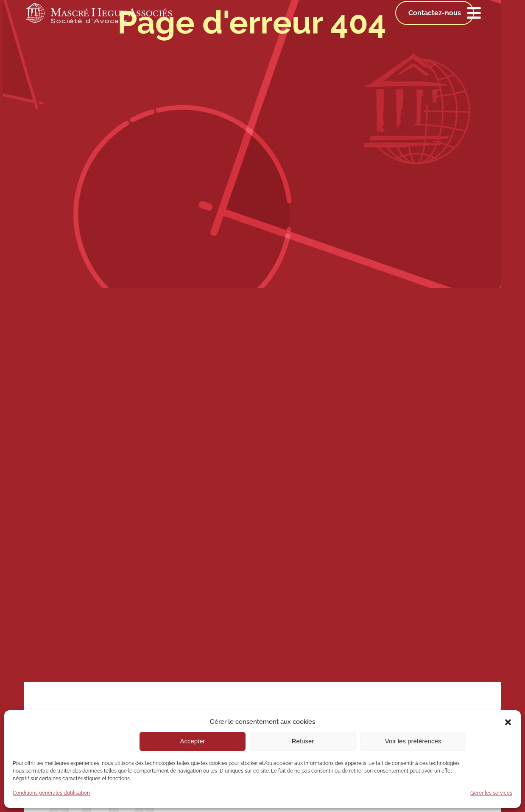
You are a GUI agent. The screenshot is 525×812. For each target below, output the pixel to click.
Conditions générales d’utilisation (51, 793)
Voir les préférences (413, 741)
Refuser (303, 741)
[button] (508, 722)
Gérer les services (491, 793)
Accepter (192, 741)
